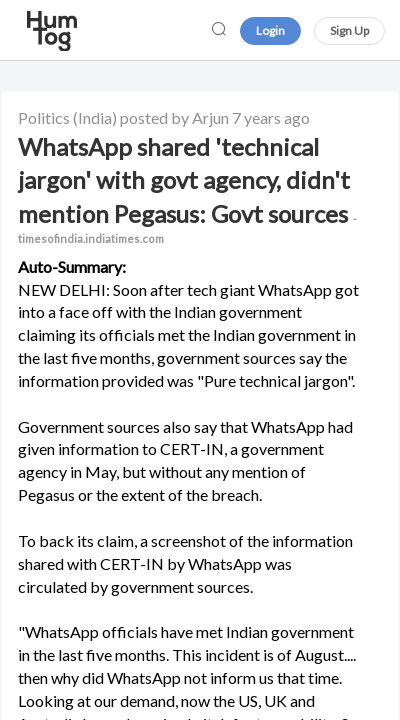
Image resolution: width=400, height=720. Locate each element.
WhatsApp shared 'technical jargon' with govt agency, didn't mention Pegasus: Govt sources (187, 188)
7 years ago (271, 117)
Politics (44, 117)
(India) (95, 117)
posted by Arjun (174, 117)
